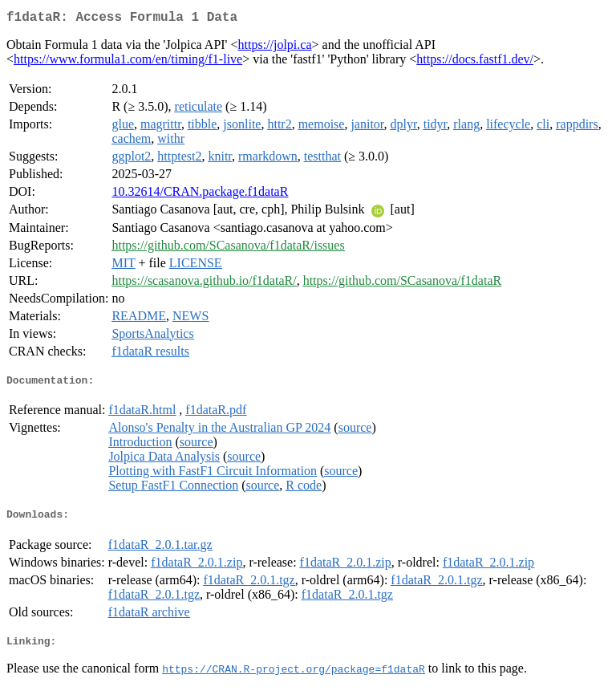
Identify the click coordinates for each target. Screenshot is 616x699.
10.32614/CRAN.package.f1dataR (200, 195)
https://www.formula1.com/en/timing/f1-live (128, 62)
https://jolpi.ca (275, 48)
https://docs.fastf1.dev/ (475, 62)
